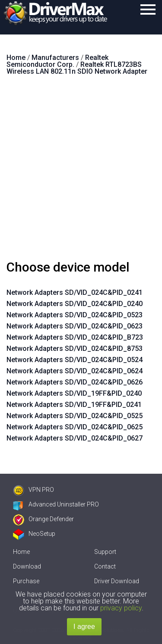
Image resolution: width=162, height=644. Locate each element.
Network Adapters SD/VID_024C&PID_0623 (75, 326)
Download (27, 566)
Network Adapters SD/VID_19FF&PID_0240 (74, 393)
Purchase (26, 581)
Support (105, 552)
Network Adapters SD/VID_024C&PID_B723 (75, 337)
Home (21, 552)
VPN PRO (33, 490)
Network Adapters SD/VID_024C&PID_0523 (75, 315)
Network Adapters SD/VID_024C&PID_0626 (75, 382)
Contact (105, 566)
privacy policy (121, 608)
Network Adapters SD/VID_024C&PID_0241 (75, 292)
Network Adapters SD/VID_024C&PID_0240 (75, 304)
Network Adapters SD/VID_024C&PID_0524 (75, 360)
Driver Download (117, 581)
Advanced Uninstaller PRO (56, 504)
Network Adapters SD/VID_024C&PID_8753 (75, 349)
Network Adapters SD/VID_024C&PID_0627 (75, 438)
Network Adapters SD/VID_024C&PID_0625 (75, 427)
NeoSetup (34, 534)
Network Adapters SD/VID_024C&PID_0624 (75, 371)
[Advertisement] (81, 171)
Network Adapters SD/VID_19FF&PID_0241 (74, 405)
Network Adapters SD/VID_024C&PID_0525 (75, 416)
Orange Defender (43, 519)
